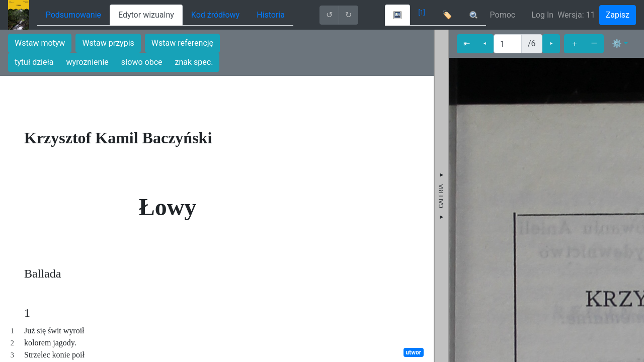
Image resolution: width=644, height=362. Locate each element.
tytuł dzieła (34, 62)
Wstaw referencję (182, 43)
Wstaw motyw (40, 43)
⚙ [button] (617, 43)
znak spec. (194, 62)
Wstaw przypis (108, 43)
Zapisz (618, 15)
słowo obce (142, 62)
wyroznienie (88, 62)
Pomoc (503, 15)
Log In (542, 15)
